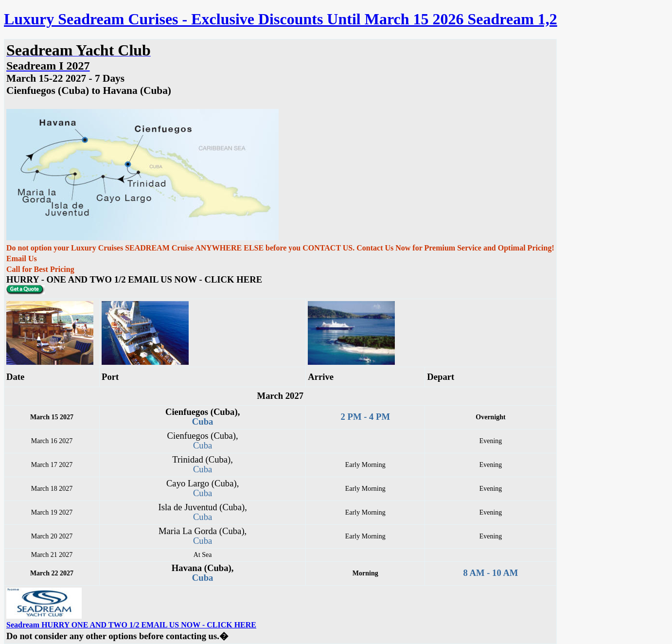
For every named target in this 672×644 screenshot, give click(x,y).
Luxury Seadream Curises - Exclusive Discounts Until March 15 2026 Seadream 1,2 (281, 19)
